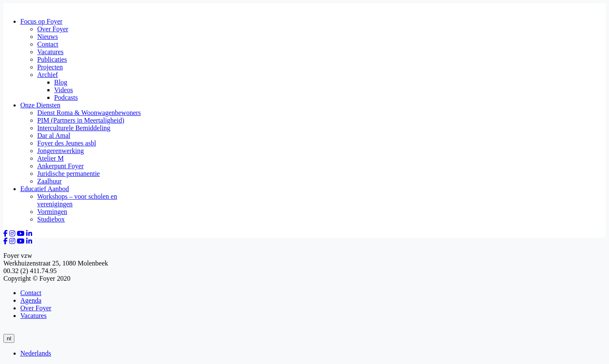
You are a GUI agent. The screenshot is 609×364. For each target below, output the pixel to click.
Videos (63, 90)
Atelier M (51, 158)
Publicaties (52, 59)
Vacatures (50, 52)
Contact (48, 44)
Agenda (31, 300)
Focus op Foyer (41, 21)
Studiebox (51, 219)
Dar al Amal (54, 135)
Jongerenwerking (60, 151)
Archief (48, 75)
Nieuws (48, 37)
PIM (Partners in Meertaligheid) (81, 120)
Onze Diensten (40, 105)
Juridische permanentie (69, 174)
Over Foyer (53, 29)
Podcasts (66, 97)
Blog (61, 82)
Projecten (50, 67)
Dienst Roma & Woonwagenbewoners (89, 113)
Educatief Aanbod (45, 189)
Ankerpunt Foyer (60, 166)
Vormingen (52, 212)
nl (9, 338)
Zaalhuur (49, 181)
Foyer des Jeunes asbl (67, 143)
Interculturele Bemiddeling (74, 128)
